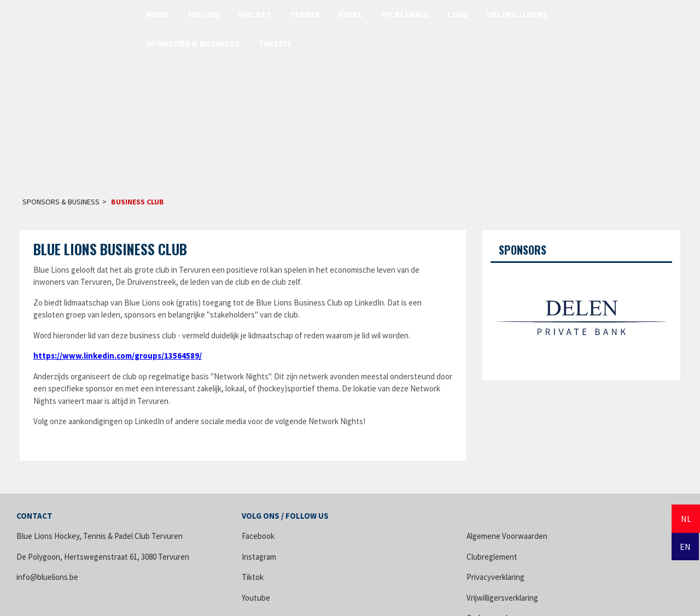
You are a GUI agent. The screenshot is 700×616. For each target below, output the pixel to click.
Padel (350, 14)
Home (158, 14)
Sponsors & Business (193, 43)
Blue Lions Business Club (110, 249)
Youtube (256, 598)
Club (458, 14)
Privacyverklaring (495, 577)
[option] (582, 318)
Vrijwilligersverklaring (502, 598)
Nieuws (204, 14)
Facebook (258, 536)
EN (685, 547)
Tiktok (253, 577)
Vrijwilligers (517, 14)
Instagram (259, 557)
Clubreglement (492, 557)
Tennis (304, 14)
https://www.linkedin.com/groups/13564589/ (118, 356)
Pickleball (405, 14)
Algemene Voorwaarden (507, 536)
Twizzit (275, 43)
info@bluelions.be (47, 577)
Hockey (255, 14)
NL (686, 519)
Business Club (138, 202)
